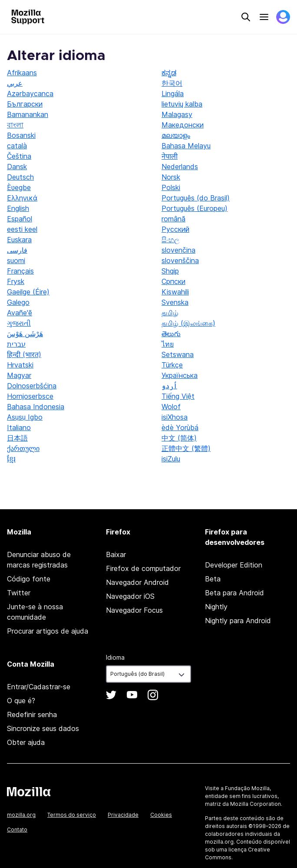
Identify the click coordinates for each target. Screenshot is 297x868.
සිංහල (170, 240)
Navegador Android (137, 582)
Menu (264, 17)
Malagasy (177, 114)
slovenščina (180, 260)
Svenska (175, 302)
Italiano (19, 427)
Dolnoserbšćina (32, 386)
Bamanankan (28, 114)
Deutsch (20, 177)
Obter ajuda (26, 742)
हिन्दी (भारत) (24, 354)
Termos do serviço (72, 815)
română (173, 219)
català (17, 146)
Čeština (19, 156)
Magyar (19, 375)
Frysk (16, 281)
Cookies (161, 815)
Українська (180, 375)
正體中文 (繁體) (186, 448)
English (18, 208)
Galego (18, 302)
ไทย (168, 344)
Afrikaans (22, 73)
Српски (173, 281)
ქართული (23, 448)
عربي (15, 83)
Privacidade (123, 815)
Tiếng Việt (178, 396)
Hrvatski (20, 365)
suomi (16, 260)
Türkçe (172, 365)
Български (25, 104)
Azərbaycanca (30, 93)
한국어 (172, 83)
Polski (171, 187)
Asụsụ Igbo (25, 417)
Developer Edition (234, 565)
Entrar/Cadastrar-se (39, 687)
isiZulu (171, 459)
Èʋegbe (19, 187)
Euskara (19, 240)
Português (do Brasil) (196, 198)
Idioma (115, 657)
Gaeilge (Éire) (28, 292)
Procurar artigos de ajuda (48, 631)
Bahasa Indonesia (36, 407)
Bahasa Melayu (186, 146)
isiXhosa (175, 417)
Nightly (216, 607)
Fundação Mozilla (247, 788)
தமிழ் (170, 313)
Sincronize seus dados (43, 728)
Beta (213, 579)
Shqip (170, 271)
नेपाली (170, 156)
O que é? (21, 701)
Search (246, 17)
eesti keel (22, 229)
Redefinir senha (32, 714)
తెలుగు (171, 334)
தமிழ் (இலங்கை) (188, 323)
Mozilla (29, 791)
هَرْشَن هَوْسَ (25, 334)
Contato (17, 830)
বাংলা (15, 125)
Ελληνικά (22, 198)
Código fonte (29, 579)
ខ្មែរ (11, 459)
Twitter (19, 593)
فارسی (17, 250)
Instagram (153, 695)
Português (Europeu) (195, 208)
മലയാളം (176, 135)
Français (20, 271)
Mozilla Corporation (256, 804)
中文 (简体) (179, 438)
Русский (175, 229)
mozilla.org (21, 815)
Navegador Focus (134, 610)
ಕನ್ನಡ (169, 73)
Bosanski (21, 135)
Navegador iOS (130, 596)
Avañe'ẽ (20, 313)
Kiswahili (175, 292)
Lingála (173, 93)
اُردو (169, 386)
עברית (16, 344)
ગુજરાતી (19, 323)
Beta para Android (234, 593)
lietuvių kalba (182, 104)
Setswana (178, 354)
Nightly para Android (238, 621)
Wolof (171, 407)
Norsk (171, 177)
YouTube (132, 695)
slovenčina (178, 250)
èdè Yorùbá (180, 427)
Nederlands (180, 167)
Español (20, 219)
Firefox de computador (143, 568)
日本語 (17, 438)
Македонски (183, 125)
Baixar (116, 554)
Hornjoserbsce (30, 396)
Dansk (17, 167)
